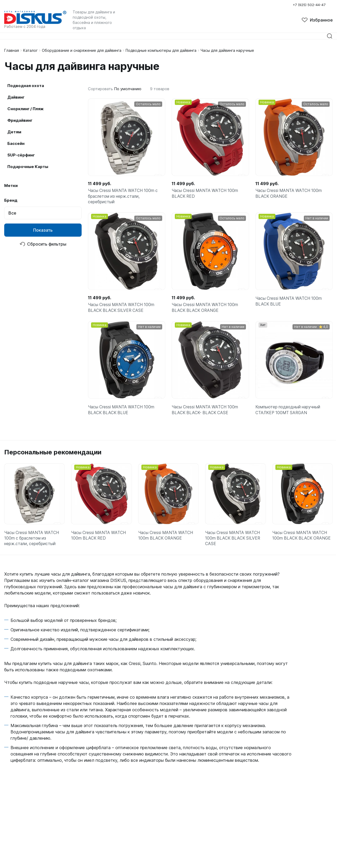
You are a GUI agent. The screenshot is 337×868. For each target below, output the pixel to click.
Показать (43, 230)
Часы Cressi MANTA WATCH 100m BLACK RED (206, 194)
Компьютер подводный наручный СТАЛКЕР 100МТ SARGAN (289, 414)
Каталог (30, 50)
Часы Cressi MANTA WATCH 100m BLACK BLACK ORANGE (206, 310)
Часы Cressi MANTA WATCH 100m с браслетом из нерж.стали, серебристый (124, 197)
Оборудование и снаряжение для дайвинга (82, 50)
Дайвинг (16, 97)
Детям (14, 132)
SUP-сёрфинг (21, 155)
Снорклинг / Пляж (26, 109)
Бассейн (16, 143)
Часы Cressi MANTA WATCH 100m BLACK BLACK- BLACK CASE (206, 414)
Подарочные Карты (28, 167)
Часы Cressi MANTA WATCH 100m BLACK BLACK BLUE (122, 414)
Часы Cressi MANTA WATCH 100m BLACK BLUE (290, 304)
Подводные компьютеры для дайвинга (161, 50)
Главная (12, 50)
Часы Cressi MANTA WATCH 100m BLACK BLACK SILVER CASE (122, 310)
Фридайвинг (20, 120)
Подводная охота (26, 86)
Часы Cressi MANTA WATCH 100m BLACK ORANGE (290, 194)
